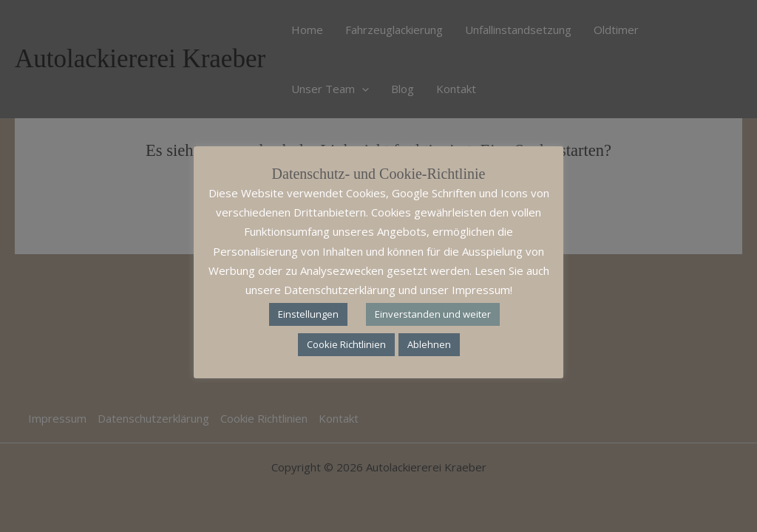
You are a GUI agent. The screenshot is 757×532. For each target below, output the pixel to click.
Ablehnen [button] (429, 344)
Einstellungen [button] (308, 314)
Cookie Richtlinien (346, 344)
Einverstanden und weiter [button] (433, 314)
